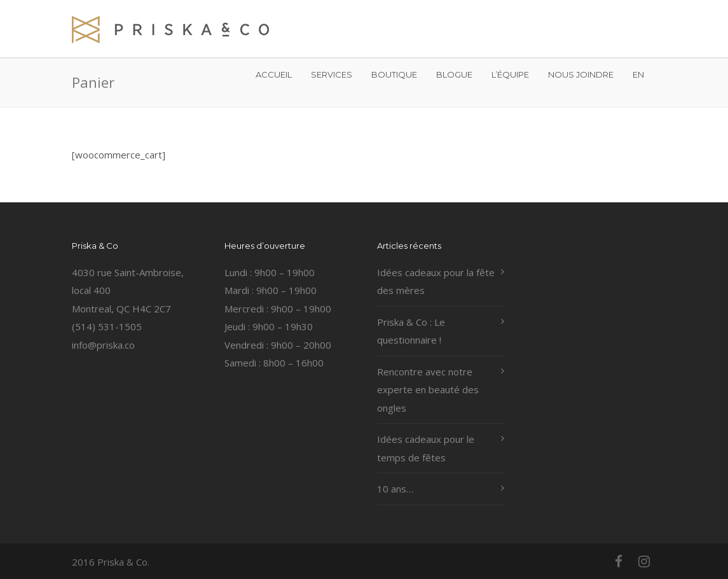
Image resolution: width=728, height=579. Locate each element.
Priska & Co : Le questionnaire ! (411, 331)
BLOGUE (454, 74)
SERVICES (332, 74)
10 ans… (395, 489)
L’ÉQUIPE (510, 74)
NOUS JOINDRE (581, 74)
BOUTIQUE (394, 74)
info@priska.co (103, 345)
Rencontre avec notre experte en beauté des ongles (428, 390)
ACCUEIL (274, 74)
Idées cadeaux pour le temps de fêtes (426, 448)
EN (638, 74)
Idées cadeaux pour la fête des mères (436, 282)
